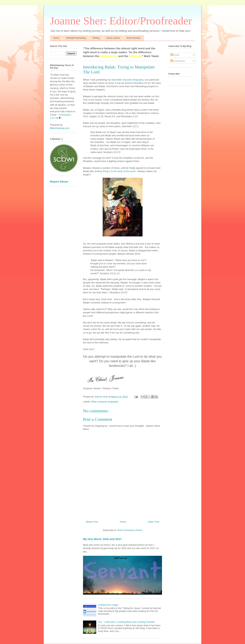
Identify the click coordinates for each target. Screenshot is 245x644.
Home (56, 38)
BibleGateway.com (60, 128)
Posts (175, 55)
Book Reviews (134, 38)
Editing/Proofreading (76, 38)
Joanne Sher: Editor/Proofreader (121, 21)
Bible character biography (130, 80)
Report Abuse (59, 181)
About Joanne (113, 38)
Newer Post (92, 522)
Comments (178, 61)
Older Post (154, 522)
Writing (96, 38)
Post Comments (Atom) (130, 530)
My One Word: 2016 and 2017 (102, 539)
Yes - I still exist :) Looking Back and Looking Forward (126, 622)
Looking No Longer (108, 605)
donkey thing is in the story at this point (115, 171)
